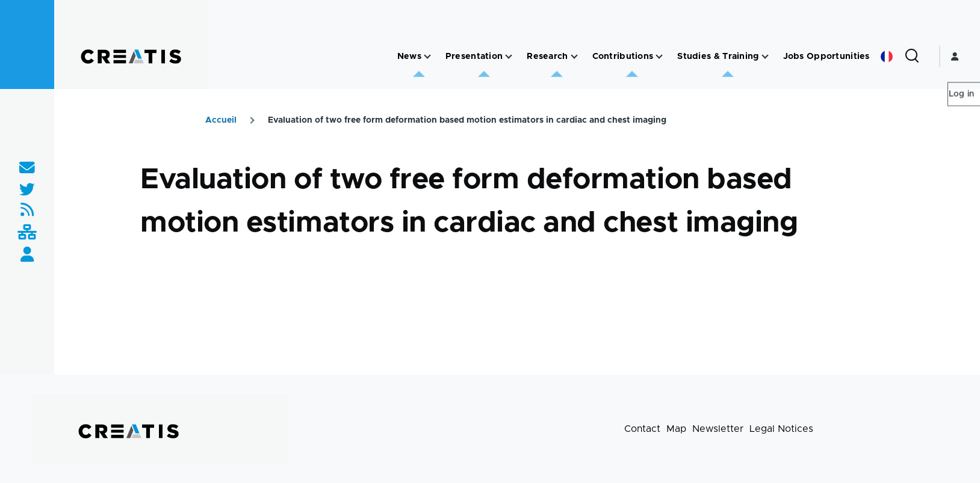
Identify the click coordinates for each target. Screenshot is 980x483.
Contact (642, 429)
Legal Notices (781, 429)
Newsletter (718, 429)
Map (676, 429)
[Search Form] (912, 57)
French (887, 57)
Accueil (221, 120)
